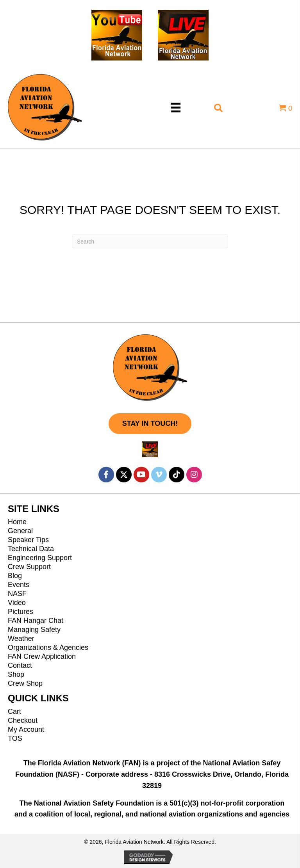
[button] (150, 424)
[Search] (150, 241)
